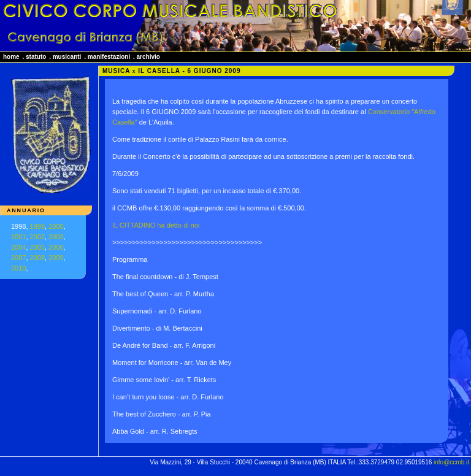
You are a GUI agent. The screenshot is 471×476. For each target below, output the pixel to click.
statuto (36, 57)
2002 (37, 237)
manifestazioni (109, 57)
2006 (56, 247)
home (11, 57)
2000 (56, 226)
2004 (18, 247)
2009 (56, 258)
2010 (18, 268)
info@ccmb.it (451, 462)
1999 (37, 226)
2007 (18, 258)
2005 (37, 247)
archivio (148, 57)
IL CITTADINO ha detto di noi (156, 225)
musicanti (67, 57)
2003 (56, 237)
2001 (18, 237)
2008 (37, 258)
